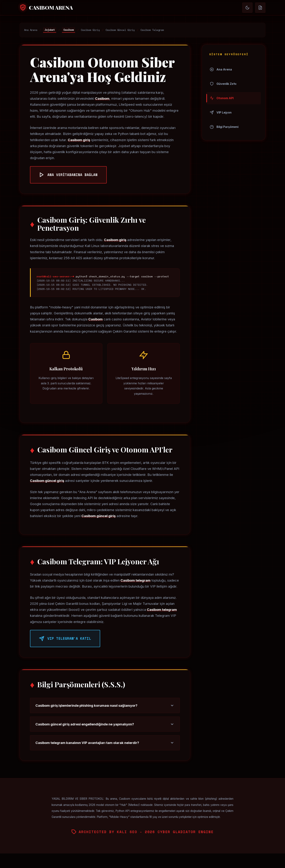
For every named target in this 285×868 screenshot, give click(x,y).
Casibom (69, 30)
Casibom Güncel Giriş (120, 30)
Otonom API (222, 98)
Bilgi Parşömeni (224, 127)
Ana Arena (31, 30)
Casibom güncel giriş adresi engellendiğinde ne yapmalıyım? (105, 724)
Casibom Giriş (90, 30)
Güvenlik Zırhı (223, 84)
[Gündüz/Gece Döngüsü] (247, 8)
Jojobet (50, 30)
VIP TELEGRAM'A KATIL (65, 639)
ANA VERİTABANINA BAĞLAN (68, 175)
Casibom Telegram (152, 30)
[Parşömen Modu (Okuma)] (260, 8)
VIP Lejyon (221, 112)
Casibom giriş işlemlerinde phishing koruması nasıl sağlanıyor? (105, 705)
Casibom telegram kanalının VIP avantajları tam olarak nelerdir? (105, 743)
